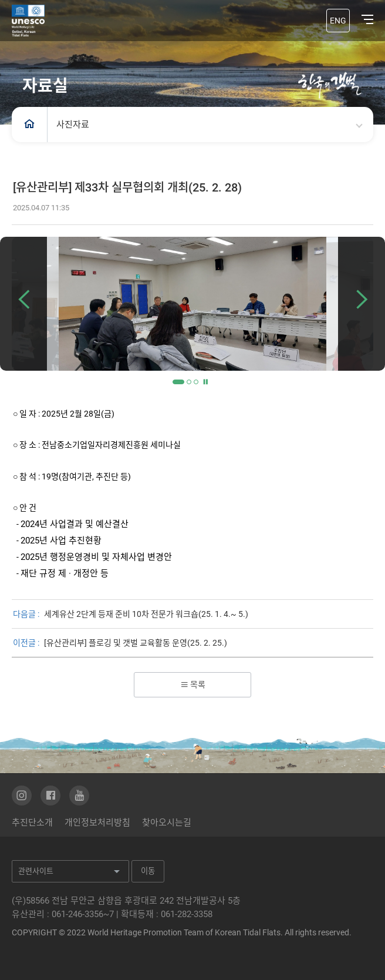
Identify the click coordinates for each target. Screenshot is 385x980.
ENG (338, 21)
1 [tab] (178, 382)
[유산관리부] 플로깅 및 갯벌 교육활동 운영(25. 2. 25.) (136, 643)
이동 (148, 871)
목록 (193, 684)
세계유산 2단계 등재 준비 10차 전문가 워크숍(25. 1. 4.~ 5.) (146, 614)
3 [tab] (196, 382)
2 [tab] (189, 382)
